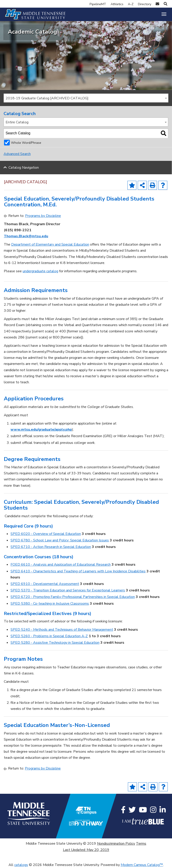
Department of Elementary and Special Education (50, 244)
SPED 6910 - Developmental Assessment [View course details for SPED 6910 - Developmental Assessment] (45, 584)
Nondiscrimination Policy (116, 844)
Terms (141, 844)
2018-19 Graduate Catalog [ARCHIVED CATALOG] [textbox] (47, 98)
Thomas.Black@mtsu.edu (26, 236)
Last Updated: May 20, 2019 (86, 850)
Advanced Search (17, 154)
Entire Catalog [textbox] (17, 122)
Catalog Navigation (24, 168)
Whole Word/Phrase (26, 143)
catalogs (21, 865)
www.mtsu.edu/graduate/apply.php (41, 430)
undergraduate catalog (40, 271)
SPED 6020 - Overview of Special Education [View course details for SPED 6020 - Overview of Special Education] (46, 534)
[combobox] (86, 98)
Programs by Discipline (43, 216)
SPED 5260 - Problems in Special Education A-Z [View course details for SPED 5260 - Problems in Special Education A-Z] (49, 636)
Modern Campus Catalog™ (142, 865)
